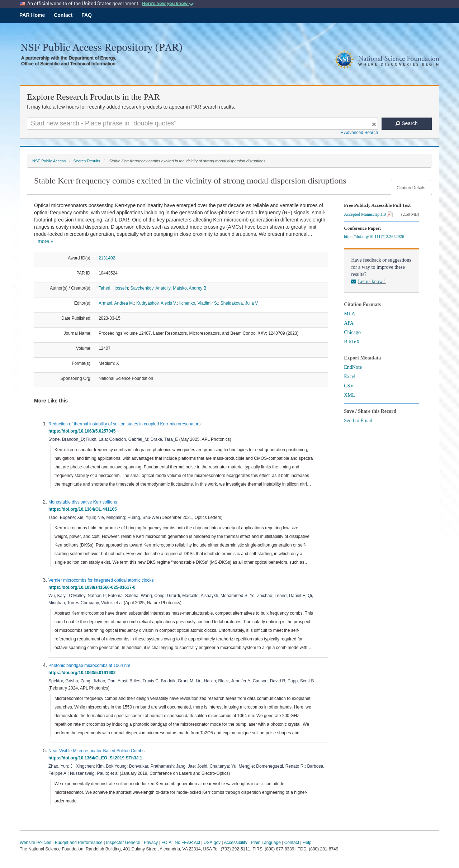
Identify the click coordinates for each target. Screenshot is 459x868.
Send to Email (358, 421)
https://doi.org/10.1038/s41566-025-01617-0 (93, 587)
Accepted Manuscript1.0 (368, 214)
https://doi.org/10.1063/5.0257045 (83, 431)
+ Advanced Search (359, 133)
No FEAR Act (187, 843)
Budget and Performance (79, 843)
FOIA (166, 843)
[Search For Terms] (202, 124)
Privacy (151, 843)
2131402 (107, 258)
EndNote (353, 367)
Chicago (352, 332)
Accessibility (235, 843)
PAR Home (32, 15)
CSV (349, 386)
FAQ (87, 15)
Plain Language (266, 843)
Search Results (87, 161)
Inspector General (123, 843)
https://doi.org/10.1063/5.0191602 (83, 673)
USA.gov (212, 843)
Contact (63, 15)
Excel (350, 376)
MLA (349, 314)
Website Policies (36, 843)
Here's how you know (168, 3)
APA (349, 323)
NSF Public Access (49, 161)
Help (307, 843)
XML (349, 395)
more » (46, 241)
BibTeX (352, 342)
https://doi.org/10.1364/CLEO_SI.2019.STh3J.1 (96, 758)
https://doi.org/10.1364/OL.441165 (84, 509)
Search (406, 123)
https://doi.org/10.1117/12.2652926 (375, 237)
